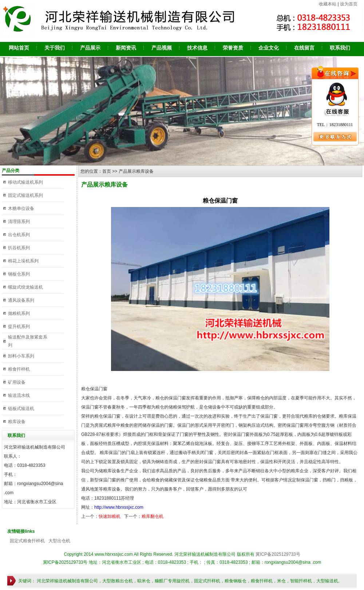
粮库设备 (17, 422)
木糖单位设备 (21, 208)
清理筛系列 (19, 222)
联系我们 (340, 48)
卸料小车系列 (21, 356)
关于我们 (55, 48)
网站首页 (19, 48)
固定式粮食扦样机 (27, 541)
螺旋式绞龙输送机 (25, 287)
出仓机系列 (19, 235)
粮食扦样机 (19, 369)
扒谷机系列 (19, 248)
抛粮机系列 (19, 313)
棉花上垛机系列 (23, 261)
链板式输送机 (21, 409)
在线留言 (304, 48)
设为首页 (349, 4)
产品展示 (90, 48)
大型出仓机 (59, 541)
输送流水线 (19, 395)
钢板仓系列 (19, 274)
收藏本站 (328, 4)
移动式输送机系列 (25, 182)
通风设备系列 (21, 300)
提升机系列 (19, 327)
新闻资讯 (126, 48)
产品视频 (162, 48)
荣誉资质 (233, 48)
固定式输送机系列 (25, 195)
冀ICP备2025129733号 (278, 554)
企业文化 (269, 48)
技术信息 (197, 48)
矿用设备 (17, 382)
